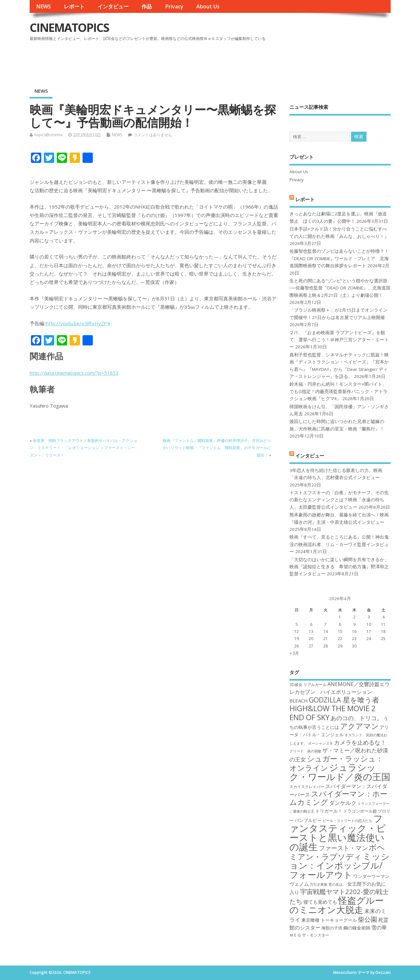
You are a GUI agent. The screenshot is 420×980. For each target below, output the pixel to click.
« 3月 (294, 653)
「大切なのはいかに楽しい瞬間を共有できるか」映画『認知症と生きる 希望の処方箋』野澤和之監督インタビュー (339, 567)
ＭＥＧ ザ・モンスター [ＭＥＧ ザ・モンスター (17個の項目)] (309, 935)
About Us (208, 6)
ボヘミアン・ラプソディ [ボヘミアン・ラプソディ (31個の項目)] (337, 852)
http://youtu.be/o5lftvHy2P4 (78, 323)
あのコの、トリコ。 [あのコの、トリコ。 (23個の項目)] (357, 718)
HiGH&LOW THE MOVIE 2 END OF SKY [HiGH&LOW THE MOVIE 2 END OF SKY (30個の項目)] (332, 713)
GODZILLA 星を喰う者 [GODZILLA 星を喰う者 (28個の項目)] (344, 700)
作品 (147, 6)
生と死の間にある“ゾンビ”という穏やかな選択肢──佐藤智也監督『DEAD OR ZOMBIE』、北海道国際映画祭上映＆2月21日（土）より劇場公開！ (340, 288)
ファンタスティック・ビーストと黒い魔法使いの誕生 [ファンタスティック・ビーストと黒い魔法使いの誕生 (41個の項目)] (338, 833)
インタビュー (113, 6)
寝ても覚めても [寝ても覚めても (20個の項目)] (320, 902)
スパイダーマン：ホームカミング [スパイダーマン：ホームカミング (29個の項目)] (338, 798)
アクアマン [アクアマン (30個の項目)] (359, 726)
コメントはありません (153, 135)
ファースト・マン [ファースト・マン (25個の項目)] (343, 848)
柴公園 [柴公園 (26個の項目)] (367, 919)
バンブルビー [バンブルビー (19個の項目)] (308, 820)
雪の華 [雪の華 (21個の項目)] (379, 928)
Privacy (174, 6)
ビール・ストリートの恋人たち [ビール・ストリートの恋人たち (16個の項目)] (347, 821)
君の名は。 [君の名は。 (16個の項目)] (337, 884)
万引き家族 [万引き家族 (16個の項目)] (319, 884)
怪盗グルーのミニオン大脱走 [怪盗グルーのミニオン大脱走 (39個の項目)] (337, 905)
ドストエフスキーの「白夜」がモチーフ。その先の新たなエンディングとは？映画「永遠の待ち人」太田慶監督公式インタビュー (339, 500)
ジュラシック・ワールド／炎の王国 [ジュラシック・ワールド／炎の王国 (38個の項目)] (340, 772)
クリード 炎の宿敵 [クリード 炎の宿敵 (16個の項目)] (305, 751)
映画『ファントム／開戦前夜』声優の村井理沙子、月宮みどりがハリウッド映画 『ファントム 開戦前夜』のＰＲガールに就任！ (217, 448)
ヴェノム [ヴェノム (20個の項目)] (299, 884)
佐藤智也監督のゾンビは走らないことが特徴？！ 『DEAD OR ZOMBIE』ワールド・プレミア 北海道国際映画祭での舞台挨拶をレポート (339, 258)
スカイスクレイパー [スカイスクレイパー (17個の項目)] (307, 787)
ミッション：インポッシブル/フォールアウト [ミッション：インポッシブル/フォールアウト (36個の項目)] (340, 865)
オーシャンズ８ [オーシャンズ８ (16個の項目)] (321, 743)
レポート (74, 6)
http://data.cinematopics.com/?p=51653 (74, 373)
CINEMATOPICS (69, 28)
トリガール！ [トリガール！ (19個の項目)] (329, 811)
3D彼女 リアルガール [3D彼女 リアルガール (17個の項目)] (308, 685)
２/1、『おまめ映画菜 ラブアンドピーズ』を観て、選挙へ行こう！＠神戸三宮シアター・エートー (339, 340)
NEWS (44, 6)
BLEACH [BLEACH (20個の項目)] (299, 701)
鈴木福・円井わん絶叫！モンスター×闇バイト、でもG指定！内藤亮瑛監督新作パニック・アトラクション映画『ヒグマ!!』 (338, 391)
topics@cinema (49, 135)
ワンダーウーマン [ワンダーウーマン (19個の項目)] (371, 876)
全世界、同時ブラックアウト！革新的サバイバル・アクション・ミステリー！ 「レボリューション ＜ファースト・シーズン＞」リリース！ (83, 448)
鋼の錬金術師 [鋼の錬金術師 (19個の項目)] (357, 928)
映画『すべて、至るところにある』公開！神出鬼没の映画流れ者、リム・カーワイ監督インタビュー (339, 544)
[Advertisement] (268, 61)
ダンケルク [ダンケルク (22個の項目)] (343, 803)
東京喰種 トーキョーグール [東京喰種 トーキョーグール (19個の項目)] (329, 920)
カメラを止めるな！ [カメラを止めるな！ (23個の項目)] (360, 742)
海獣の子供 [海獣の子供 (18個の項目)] (332, 928)
